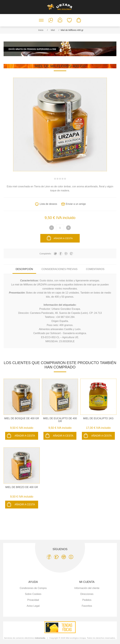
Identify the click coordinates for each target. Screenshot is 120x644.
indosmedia (40, 638)
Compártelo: (45, 254)
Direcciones (87, 594)
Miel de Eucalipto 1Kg (98, 418)
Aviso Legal (33, 606)
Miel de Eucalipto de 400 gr (60, 420)
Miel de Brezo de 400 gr (22, 487)
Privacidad (33, 600)
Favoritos (69, 20)
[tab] (24, 269)
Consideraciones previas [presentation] (59, 269)
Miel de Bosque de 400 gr (22, 418)
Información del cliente (87, 588)
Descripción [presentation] (24, 269)
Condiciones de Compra (33, 588)
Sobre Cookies (33, 594)
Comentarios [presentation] (95, 269)
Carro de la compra (79, 20)
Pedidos (87, 600)
